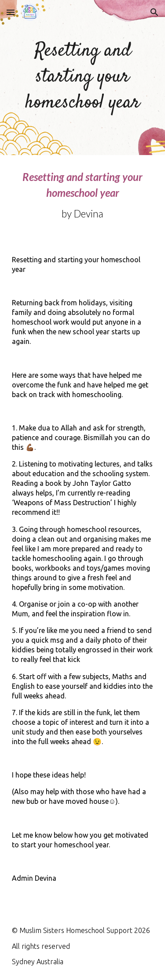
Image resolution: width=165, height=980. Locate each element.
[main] (83, 78)
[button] (11, 12)
